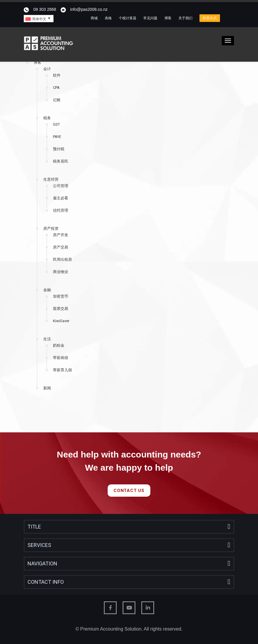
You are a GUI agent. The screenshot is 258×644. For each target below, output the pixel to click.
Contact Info (46, 582)
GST (56, 124)
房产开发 (61, 235)
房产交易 (61, 247)
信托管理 (61, 210)
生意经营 (51, 179)
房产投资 (51, 228)
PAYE (57, 137)
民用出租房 (62, 259)
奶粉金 (59, 345)
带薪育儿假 (62, 370)
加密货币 (61, 296)
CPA (56, 88)
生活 (47, 339)
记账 (57, 100)
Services (39, 545)
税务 (47, 118)
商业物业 (61, 272)
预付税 (59, 149)
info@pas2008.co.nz (89, 9)
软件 (57, 75)
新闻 (47, 388)
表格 (108, 18)
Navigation (42, 563)
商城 (94, 18)
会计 (47, 69)
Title (34, 527)
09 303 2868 (45, 9)
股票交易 (61, 309)
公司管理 (61, 186)
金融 (47, 290)
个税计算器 (128, 18)
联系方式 (210, 18)
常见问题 (150, 18)
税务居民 (61, 161)
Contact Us (129, 491)
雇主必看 (61, 198)
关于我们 (185, 18)
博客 (168, 18)
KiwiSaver (61, 321)
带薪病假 (61, 358)
